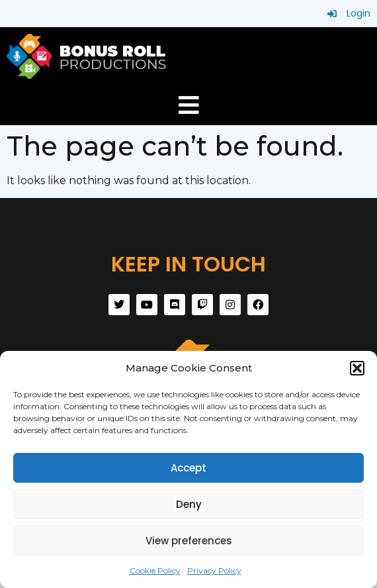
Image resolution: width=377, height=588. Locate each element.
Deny (189, 504)
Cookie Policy (155, 570)
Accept (188, 468)
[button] (357, 368)
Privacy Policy (214, 570)
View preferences (189, 541)
